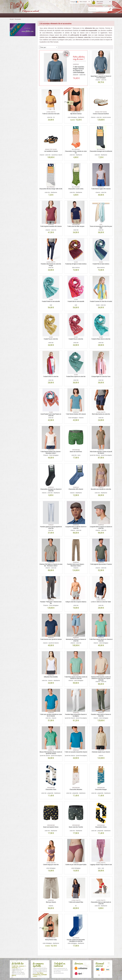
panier (100, 2)
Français (73, 2)
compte (83, 2)
